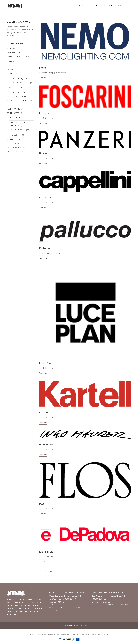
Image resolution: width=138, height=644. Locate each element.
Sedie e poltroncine (15, 117)
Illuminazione (13, 74)
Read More (43, 78)
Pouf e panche (13, 109)
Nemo (43, 68)
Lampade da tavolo (17, 87)
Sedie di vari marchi (17, 130)
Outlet (112, 6)
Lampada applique (17, 79)
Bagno (10, 49)
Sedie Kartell (14, 135)
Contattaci (123, 6)
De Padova (46, 552)
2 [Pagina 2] (46, 571)
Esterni (10, 69)
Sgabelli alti (12, 139)
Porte (9, 105)
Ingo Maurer (47, 445)
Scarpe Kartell (14, 113)
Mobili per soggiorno (16, 97)
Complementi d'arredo (17, 57)
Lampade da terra (17, 92)
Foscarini (45, 113)
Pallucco (45, 248)
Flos (42, 504)
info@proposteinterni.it (58, 605)
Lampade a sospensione (19, 83)
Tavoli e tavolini (14, 148)
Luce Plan (45, 363)
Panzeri (44, 153)
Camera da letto (14, 53)
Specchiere (12, 143)
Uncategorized (14, 152)
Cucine (10, 61)
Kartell (44, 413)
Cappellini (46, 198)
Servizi (103, 6)
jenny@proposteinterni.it (101, 602)
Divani (9, 65)
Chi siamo (83, 6)
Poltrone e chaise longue (18, 101)
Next (51, 571)
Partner (94, 6)
